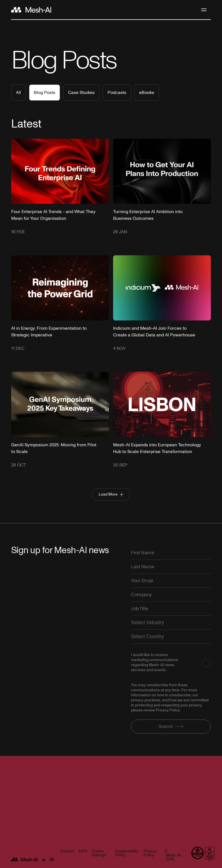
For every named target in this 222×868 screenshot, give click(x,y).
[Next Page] (111, 494)
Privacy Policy (150, 853)
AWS (83, 852)
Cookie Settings (99, 853)
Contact (67, 852)
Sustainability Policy (127, 853)
